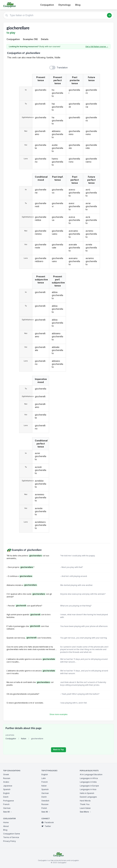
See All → (8, 812)
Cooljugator (11, 739)
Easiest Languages (88, 797)
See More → (85, 812)
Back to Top (58, 750)
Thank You (85, 804)
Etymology (65, 5)
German (7, 808)
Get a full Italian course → (97, 46)
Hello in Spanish (87, 793)
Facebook (48, 822)
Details (45, 39)
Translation (62, 68)
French (6, 804)
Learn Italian (85, 808)
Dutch (6, 797)
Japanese (8, 786)
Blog (78, 5)
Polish (44, 808)
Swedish (45, 801)
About (6, 826)
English (6, 793)
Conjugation (47, 5)
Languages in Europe (89, 786)
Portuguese (9, 801)
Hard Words (85, 801)
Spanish (7, 789)
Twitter (46, 826)
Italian (24, 739)
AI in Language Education (91, 774)
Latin (44, 778)
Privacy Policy (10, 841)
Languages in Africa (89, 778)
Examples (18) (30, 39)
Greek (6, 774)
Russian (7, 778)
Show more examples (58, 714)
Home (6, 822)
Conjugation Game (12, 834)
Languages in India (88, 782)
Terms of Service (11, 837)
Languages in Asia (88, 789)
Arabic (6, 782)
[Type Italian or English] (58, 15)
